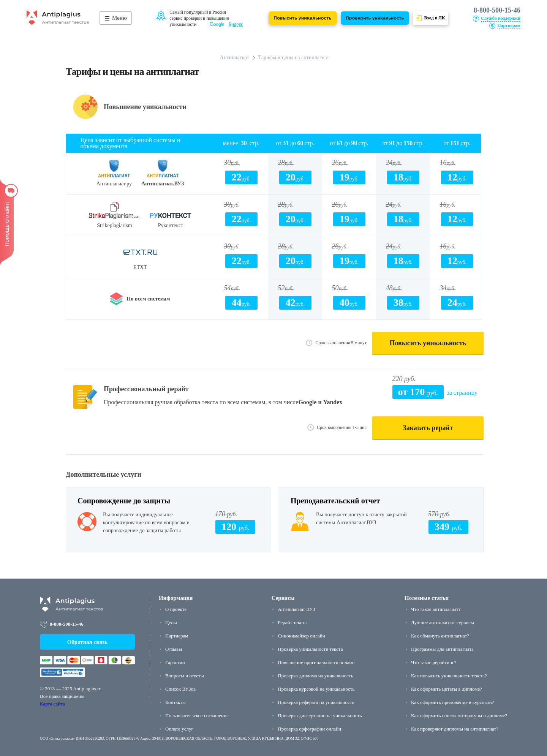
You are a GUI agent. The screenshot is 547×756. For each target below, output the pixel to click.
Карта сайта (52, 704)
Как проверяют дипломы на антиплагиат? (455, 729)
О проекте (176, 609)
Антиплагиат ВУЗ (296, 609)
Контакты (175, 702)
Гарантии (175, 662)
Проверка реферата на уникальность (316, 702)
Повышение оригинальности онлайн (316, 662)
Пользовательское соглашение (197, 716)
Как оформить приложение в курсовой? (452, 702)
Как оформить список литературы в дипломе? (459, 716)
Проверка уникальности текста (310, 649)
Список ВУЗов (180, 689)
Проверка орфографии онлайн (309, 729)
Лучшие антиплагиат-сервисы (443, 622)
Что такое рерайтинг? (434, 662)
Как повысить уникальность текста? (449, 676)
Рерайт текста (292, 622)
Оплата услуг (179, 729)
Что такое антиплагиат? (436, 609)
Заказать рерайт (428, 428)
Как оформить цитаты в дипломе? (447, 689)
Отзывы (174, 649)
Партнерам (177, 636)
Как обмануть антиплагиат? (440, 636)
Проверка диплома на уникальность (315, 676)
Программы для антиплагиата (442, 649)
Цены (171, 622)
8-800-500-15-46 (497, 10)
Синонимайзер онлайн (301, 636)
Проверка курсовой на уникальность (316, 689)
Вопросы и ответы (185, 676)
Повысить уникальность (428, 343)
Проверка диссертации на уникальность (320, 716)
